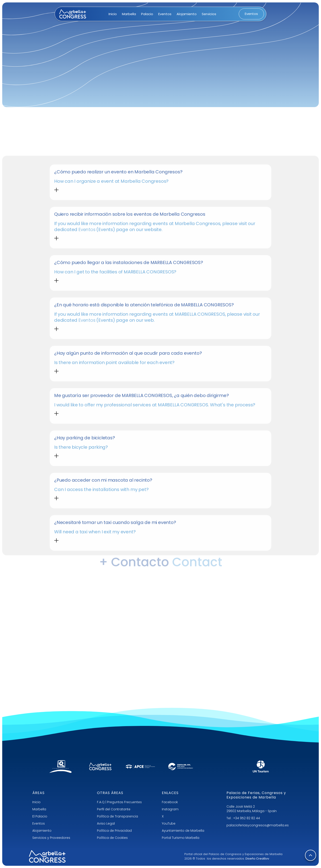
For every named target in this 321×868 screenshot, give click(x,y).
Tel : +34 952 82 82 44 (243, 818)
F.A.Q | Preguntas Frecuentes (119, 802)
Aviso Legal (106, 823)
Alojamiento (42, 831)
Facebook (170, 802)
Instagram (170, 809)
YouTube (169, 823)
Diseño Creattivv (257, 859)
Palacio (147, 14)
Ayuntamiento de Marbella (183, 831)
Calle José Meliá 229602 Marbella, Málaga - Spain (252, 809)
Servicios (209, 14)
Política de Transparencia (117, 816)
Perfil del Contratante (114, 809)
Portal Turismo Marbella (181, 838)
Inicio (36, 802)
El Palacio (40, 816)
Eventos (39, 823)
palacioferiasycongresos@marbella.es (258, 825)
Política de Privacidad (114, 831)
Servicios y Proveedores (51, 838)
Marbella (39, 809)
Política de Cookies (112, 838)
